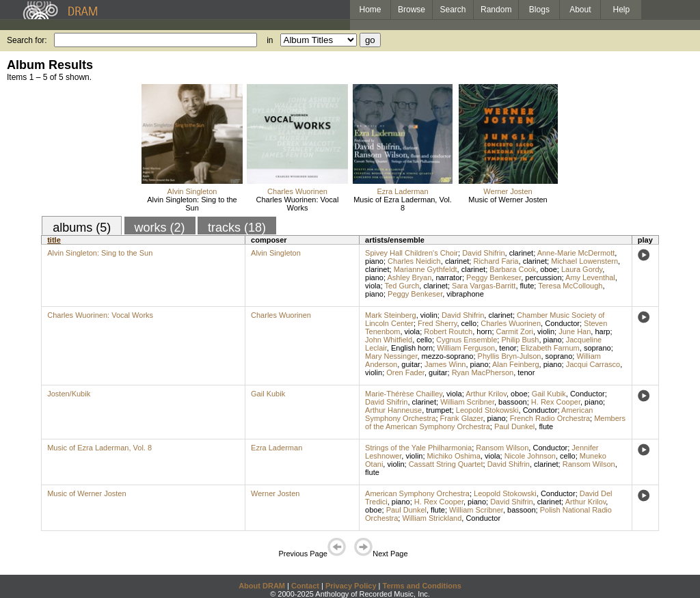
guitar (411, 364)
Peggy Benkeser (494, 277)
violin (429, 315)
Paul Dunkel (514, 426)
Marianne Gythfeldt (426, 269)
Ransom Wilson (502, 448)
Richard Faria (496, 261)
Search (453, 10)
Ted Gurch (402, 286)
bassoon (513, 402)
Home (370, 10)
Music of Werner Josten (508, 200)
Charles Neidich (414, 261)
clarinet (521, 253)
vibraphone (465, 294)
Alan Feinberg (516, 364)
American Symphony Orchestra (417, 493)
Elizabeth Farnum (550, 348)
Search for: (27, 40)
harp (602, 331)
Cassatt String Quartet (446, 464)
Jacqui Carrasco (593, 364)
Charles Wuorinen (297, 191)
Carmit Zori (515, 331)
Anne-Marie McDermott (576, 253)
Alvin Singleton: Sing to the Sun (192, 204)
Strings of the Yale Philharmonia (418, 448)
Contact (305, 586)
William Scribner (467, 402)
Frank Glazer (462, 418)
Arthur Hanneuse (393, 410)
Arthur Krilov (486, 394)
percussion (543, 277)
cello (469, 323)
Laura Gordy (582, 269)
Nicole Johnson (530, 456)
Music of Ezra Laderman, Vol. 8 (403, 204)
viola (373, 286)
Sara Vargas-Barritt (484, 286)
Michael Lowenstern (584, 261)
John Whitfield (389, 340)
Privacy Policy (351, 586)
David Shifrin (483, 253)
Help (622, 10)
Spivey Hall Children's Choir (412, 253)
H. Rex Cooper (556, 402)
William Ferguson (466, 348)
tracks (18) (237, 228)
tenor (508, 348)
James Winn (445, 364)
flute (527, 286)
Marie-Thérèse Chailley (404, 394)
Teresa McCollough (570, 286)
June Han (575, 331)
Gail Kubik (268, 394)
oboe (548, 269)
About (580, 10)
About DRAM (262, 586)
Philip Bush (520, 340)
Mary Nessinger (391, 356)
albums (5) (82, 228)
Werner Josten (508, 191)
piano (374, 261)
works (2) (160, 228)
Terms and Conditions (422, 586)
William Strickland (432, 518)
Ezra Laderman (402, 191)
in (270, 40)
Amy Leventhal (590, 277)
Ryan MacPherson (483, 372)
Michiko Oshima (454, 456)
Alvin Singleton (192, 191)
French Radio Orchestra (550, 418)
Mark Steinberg (391, 315)
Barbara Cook (513, 269)
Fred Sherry (437, 323)
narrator (449, 277)
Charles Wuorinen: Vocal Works (298, 204)
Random (496, 10)
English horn (412, 348)
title (54, 240)
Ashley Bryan (409, 277)
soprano (597, 348)
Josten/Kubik (69, 394)
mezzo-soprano (448, 356)
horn (484, 331)
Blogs (539, 10)
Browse (412, 10)
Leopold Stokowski (487, 410)
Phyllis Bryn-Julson (510, 356)
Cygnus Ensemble (467, 340)
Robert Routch (448, 331)
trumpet (439, 410)
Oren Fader (405, 372)
